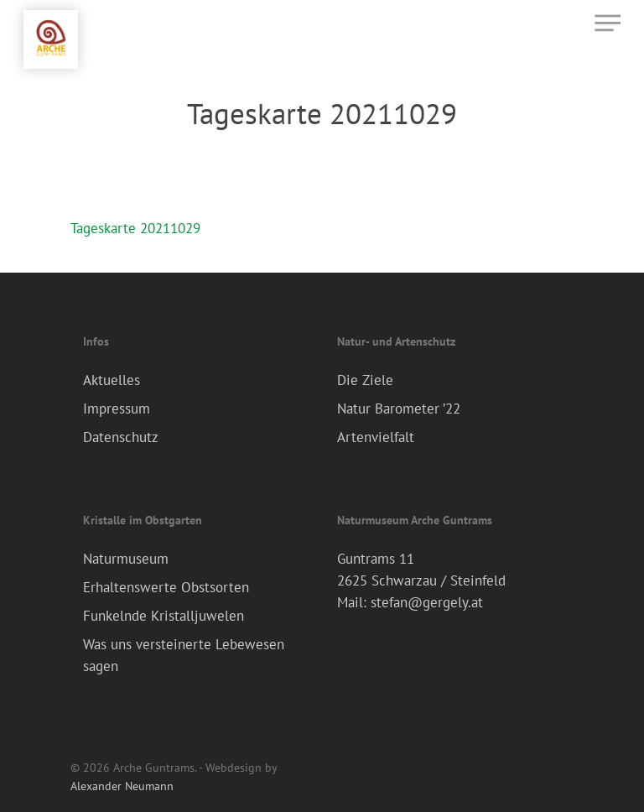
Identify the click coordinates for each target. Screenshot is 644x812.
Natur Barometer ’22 (399, 409)
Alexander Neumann (122, 786)
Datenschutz (121, 437)
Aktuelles (112, 380)
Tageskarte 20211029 (135, 228)
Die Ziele (365, 380)
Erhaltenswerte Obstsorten (166, 587)
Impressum (117, 409)
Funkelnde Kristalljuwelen (164, 616)
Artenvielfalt (376, 437)
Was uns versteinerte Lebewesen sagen (184, 655)
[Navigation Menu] (608, 23)
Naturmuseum (126, 559)
